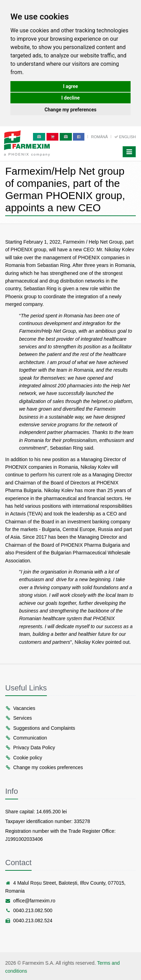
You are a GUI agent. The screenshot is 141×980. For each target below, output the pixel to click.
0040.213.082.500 (29, 910)
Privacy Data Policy (30, 748)
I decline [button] (70, 98)
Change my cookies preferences (44, 767)
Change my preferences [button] (70, 110)
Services (19, 718)
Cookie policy (24, 758)
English (125, 137)
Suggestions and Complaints (40, 728)
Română (100, 137)
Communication (26, 738)
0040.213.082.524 (29, 920)
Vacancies (20, 708)
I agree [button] (70, 86)
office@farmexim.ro (30, 901)
